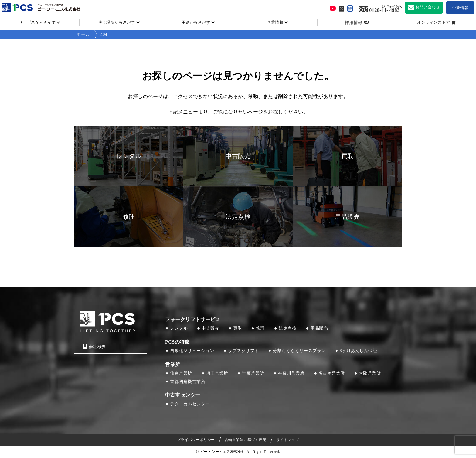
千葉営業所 (253, 373)
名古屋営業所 (332, 373)
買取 (238, 328)
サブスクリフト (243, 351)
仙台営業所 (181, 373)
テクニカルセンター (190, 404)
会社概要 (93, 346)
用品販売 (319, 328)
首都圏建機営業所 (188, 382)
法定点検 (287, 328)
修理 (260, 328)
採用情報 (354, 23)
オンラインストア (433, 22)
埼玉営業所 (217, 373)
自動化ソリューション (192, 351)
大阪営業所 (370, 373)
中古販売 (210, 328)
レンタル (179, 328)
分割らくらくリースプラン (299, 351)
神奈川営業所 (291, 373)
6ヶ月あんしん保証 (359, 351)
